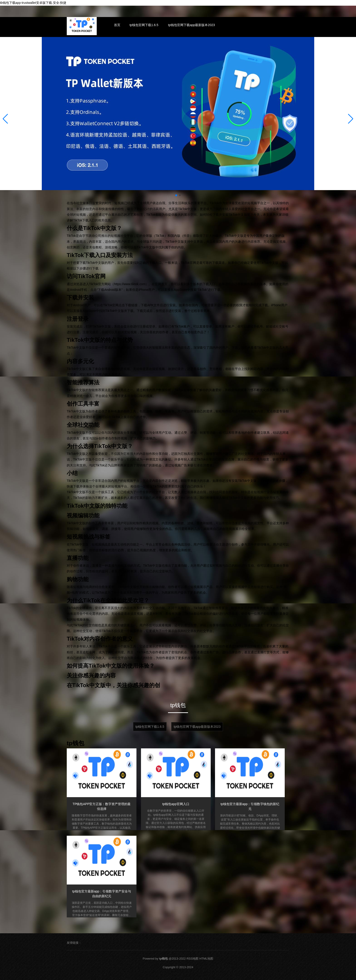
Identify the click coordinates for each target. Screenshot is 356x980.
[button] (351, 119)
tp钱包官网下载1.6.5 (144, 25)
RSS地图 (193, 959)
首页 (117, 25)
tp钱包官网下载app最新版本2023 (191, 25)
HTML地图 (206, 959)
